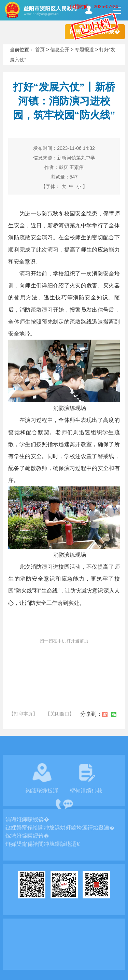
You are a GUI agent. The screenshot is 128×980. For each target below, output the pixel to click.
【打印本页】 (23, 714)
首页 (40, 49)
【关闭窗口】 (60, 714)
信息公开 (60, 49)
